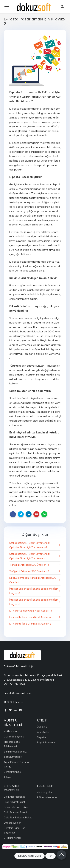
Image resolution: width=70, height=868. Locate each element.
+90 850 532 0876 (14, 684)
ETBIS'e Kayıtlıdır (29, 856)
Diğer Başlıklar (35, 534)
